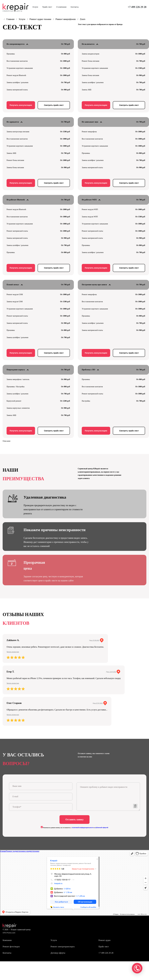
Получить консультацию (21, 105)
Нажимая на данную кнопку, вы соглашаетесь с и (74, 829)
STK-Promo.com (9, 934)
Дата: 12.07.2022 (111, 672)
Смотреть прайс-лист (54, 105)
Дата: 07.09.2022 (94, 640)
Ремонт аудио (104, 941)
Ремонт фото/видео (11, 947)
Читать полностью (13, 652)
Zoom (83, 19)
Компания (7, 941)
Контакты (75, 7)
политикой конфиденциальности (83, 829)
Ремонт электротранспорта (63, 947)
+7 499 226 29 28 (137, 7)
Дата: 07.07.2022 (98, 703)
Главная (11, 19)
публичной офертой (101, 829)
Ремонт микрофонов (66, 19)
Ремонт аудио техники (41, 19)
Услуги (35, 7)
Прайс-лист (47, 7)
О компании (61, 7)
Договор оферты (58, 954)
